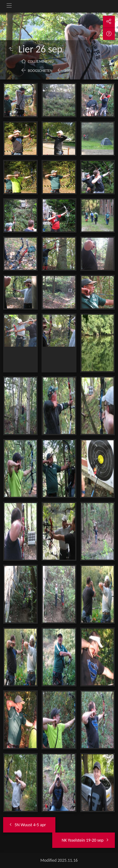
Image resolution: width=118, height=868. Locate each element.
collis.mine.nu (41, 62)
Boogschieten (40, 71)
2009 (68, 71)
